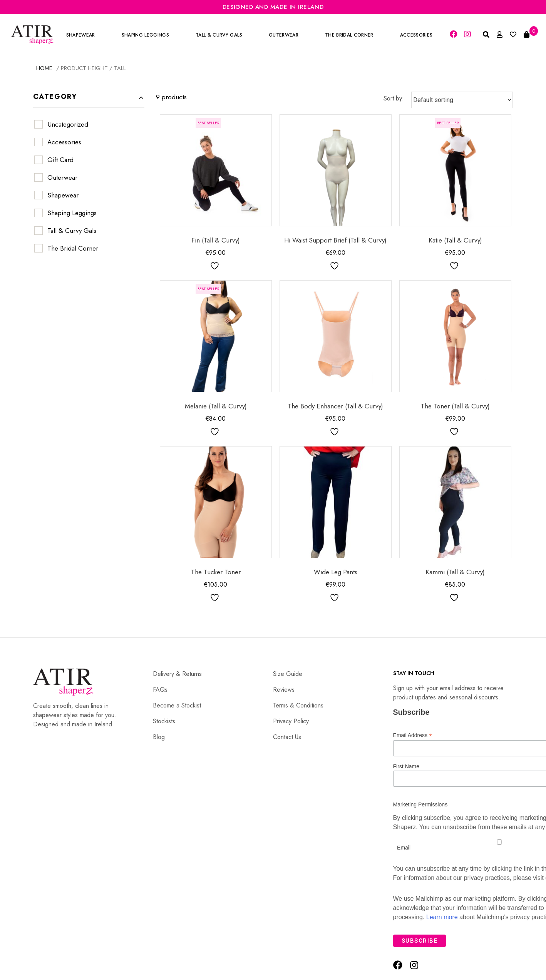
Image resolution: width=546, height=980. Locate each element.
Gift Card (60, 160)
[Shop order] (462, 100)
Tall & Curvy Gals (219, 35)
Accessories (416, 35)
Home (44, 68)
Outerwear (284, 35)
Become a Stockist (177, 705)
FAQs (160, 690)
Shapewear (81, 35)
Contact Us (287, 737)
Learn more (442, 917)
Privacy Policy (291, 721)
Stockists (164, 721)
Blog (159, 737)
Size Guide (288, 674)
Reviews (284, 690)
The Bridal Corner (349, 35)
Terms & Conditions (298, 705)
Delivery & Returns (177, 674)
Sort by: (394, 98)
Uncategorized (68, 124)
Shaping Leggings (145, 35)
